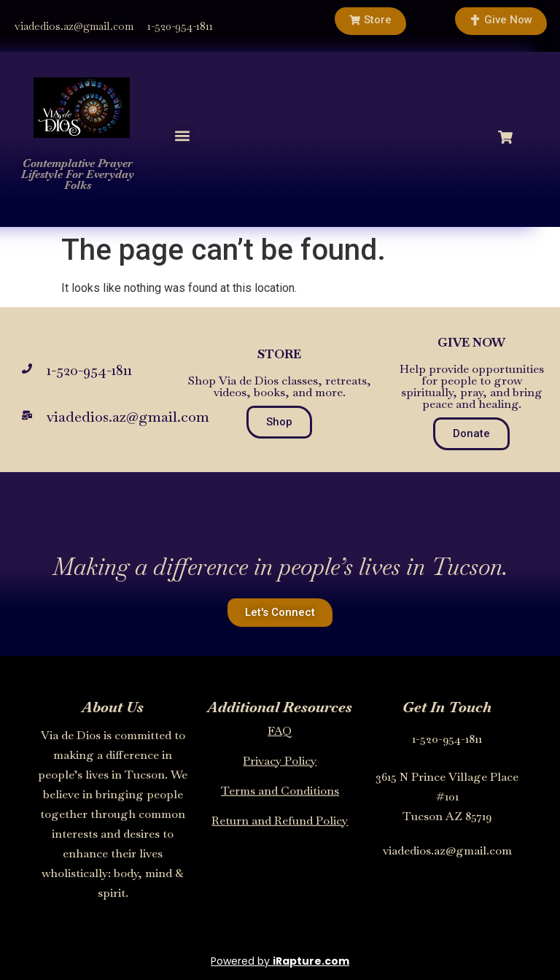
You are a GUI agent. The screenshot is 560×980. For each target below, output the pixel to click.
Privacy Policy (280, 761)
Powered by (280, 961)
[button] (183, 136)
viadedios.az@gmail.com (74, 26)
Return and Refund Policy (280, 821)
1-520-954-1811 (180, 26)
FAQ (280, 731)
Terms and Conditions (280, 791)
